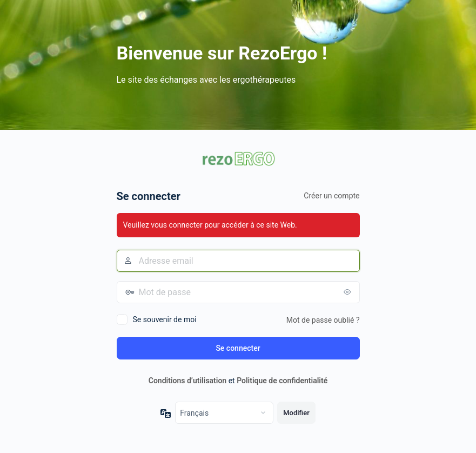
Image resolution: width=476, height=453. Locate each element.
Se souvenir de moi (165, 319)
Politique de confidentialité (282, 381)
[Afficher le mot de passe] (349, 292)
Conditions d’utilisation (187, 381)
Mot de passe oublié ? (323, 320)
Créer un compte (331, 196)
